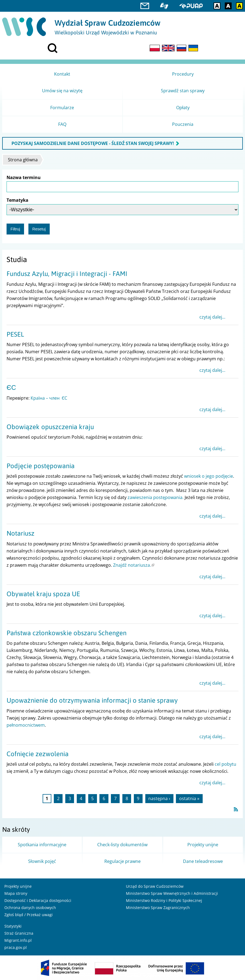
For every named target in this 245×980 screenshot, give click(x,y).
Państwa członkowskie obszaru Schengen (67, 633)
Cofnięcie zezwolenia (38, 754)
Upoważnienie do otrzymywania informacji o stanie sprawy (92, 700)
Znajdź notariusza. (134, 565)
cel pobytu (225, 764)
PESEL (15, 334)
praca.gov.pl (16, 947)
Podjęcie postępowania (41, 466)
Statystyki (13, 926)
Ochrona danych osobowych (30, 908)
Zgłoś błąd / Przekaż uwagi (29, 915)
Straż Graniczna (19, 933)
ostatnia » (189, 799)
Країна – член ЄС (49, 398)
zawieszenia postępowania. (156, 497)
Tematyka (17, 200)
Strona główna (23, 160)
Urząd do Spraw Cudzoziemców (155, 886)
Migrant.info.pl (18, 940)
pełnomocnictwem (26, 725)
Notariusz (20, 533)
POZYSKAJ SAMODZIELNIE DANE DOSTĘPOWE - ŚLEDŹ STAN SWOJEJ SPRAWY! (93, 143)
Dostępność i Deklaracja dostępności (38, 900)
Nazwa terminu (24, 177)
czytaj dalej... (212, 317)
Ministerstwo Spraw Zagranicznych (158, 908)
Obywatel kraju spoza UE (43, 594)
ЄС (11, 387)
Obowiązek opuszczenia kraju (50, 427)
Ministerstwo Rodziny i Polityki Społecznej (164, 900)
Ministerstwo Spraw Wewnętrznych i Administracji (172, 893)
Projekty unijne (18, 886)
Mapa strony (16, 893)
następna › (159, 799)
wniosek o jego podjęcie (209, 476)
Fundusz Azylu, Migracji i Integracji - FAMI (67, 274)
